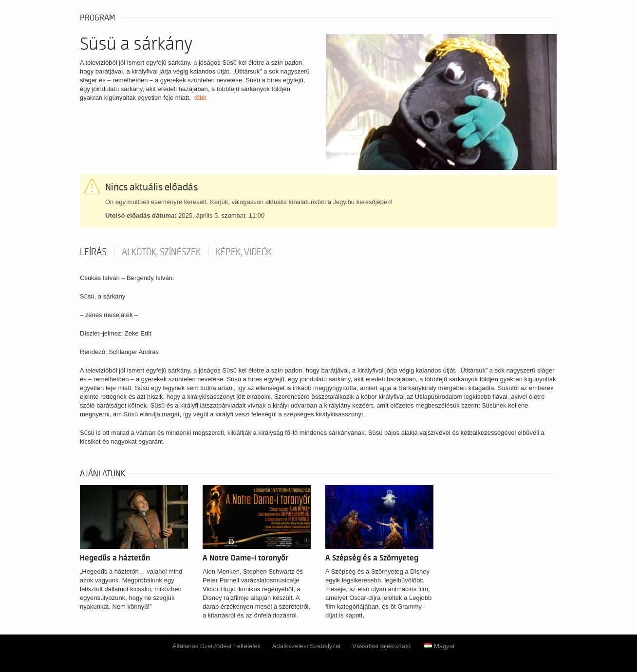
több (200, 98)
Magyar (440, 646)
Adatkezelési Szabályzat (307, 646)
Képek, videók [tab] (244, 252)
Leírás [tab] (93, 252)
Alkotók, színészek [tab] (161, 252)
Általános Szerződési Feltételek (216, 646)
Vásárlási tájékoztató (381, 646)
